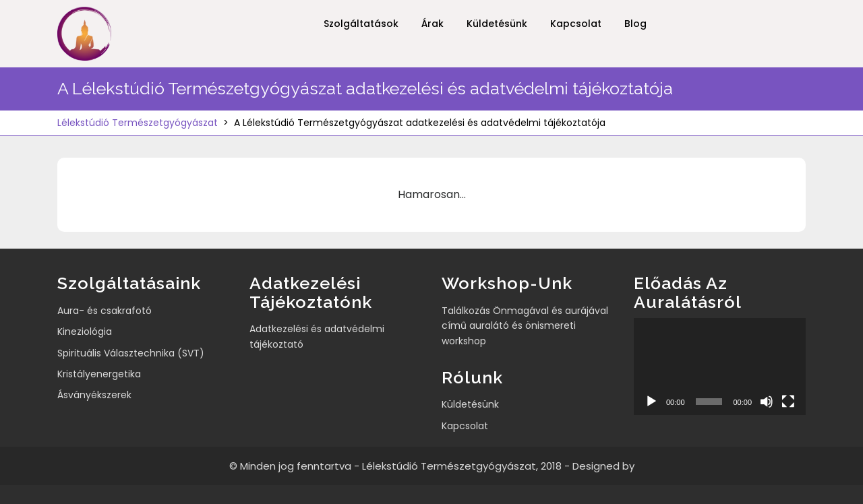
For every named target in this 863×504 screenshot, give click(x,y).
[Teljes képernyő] (788, 402)
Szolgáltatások (361, 24)
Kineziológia (85, 332)
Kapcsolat (576, 24)
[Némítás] (767, 402)
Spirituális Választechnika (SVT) (131, 353)
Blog (635, 24)
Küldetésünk (497, 24)
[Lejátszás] (651, 402)
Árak (433, 24)
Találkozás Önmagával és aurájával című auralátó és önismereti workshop (525, 326)
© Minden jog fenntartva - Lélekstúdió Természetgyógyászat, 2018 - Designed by (432, 466)
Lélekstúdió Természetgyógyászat (138, 123)
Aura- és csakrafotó (105, 311)
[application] (720, 366)
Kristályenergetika (99, 374)
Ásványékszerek (94, 395)
